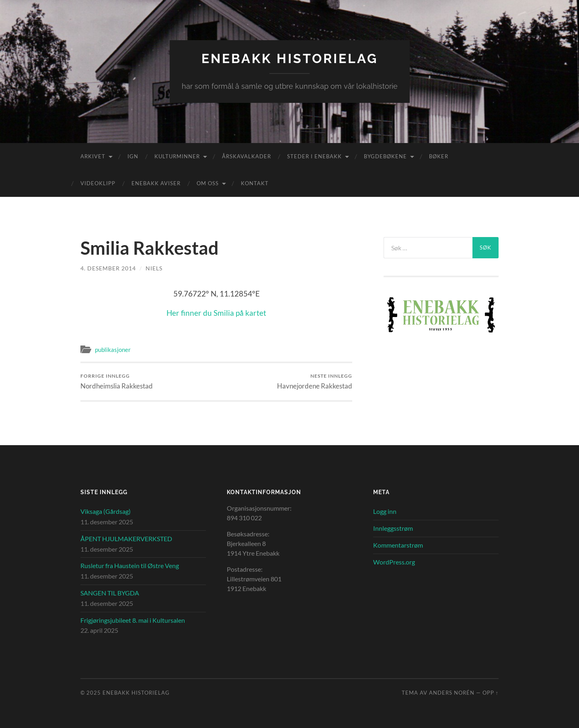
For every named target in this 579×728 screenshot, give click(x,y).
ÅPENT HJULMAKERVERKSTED (126, 539)
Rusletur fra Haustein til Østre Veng (130, 565)
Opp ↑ (491, 693)
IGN (133, 156)
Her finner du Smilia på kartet (216, 313)
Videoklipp (98, 183)
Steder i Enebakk (314, 156)
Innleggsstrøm (393, 528)
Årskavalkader (246, 156)
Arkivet (93, 156)
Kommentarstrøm (398, 545)
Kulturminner (177, 156)
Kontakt (255, 183)
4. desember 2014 (108, 268)
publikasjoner (113, 350)
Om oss (208, 183)
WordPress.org (394, 562)
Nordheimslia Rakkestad (117, 381)
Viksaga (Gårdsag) (106, 511)
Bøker (439, 156)
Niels (154, 268)
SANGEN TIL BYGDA (110, 593)
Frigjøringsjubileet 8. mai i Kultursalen (133, 620)
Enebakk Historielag (290, 58)
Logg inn (385, 511)
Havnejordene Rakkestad (315, 381)
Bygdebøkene (385, 156)
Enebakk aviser (156, 183)
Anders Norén (452, 693)
